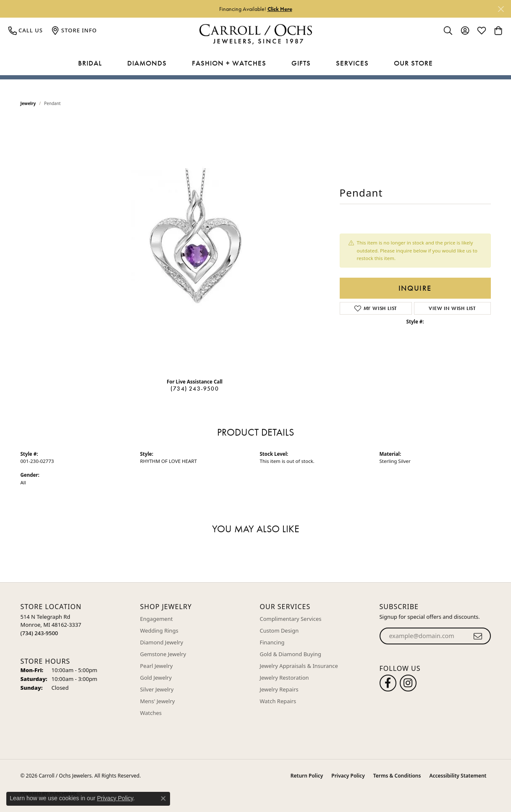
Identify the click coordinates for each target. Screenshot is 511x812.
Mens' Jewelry (158, 701)
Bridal (90, 63)
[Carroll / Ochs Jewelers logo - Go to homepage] (255, 34)
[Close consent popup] (163, 799)
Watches (151, 713)
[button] (448, 30)
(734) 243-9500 (195, 389)
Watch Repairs (278, 701)
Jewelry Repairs (279, 689)
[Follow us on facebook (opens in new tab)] (388, 683)
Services (352, 63)
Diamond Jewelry (162, 642)
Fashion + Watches (229, 63)
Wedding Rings (159, 631)
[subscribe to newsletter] (478, 636)
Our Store (413, 63)
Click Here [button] (280, 9)
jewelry (28, 103)
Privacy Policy (348, 776)
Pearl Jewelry (157, 666)
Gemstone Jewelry (163, 654)
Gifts (301, 63)
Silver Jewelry (157, 689)
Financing (272, 642)
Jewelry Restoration (284, 678)
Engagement (157, 619)
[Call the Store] (39, 633)
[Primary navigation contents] (255, 63)
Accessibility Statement (458, 776)
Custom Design (279, 631)
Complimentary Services (291, 619)
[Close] (501, 9)
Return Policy (307, 776)
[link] (26, 30)
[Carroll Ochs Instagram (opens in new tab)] (408, 683)
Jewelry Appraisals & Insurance (299, 666)
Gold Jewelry (156, 678)
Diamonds (147, 63)
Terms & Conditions (397, 776)
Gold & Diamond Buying (291, 654)
